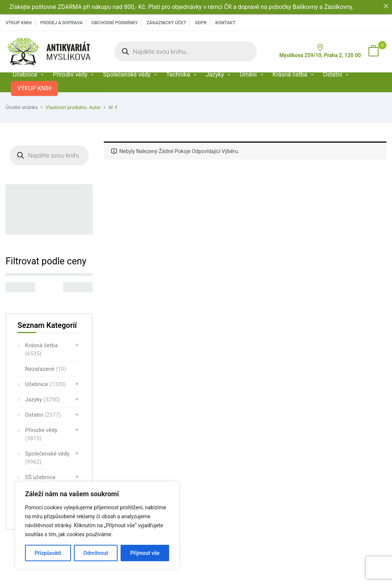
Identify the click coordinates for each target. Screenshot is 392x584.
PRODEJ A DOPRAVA (62, 23)
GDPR (201, 23)
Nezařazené (46, 369)
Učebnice (46, 384)
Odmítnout (96, 553)
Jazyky (42, 400)
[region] (97, 525)
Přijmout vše (145, 553)
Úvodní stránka (22, 107)
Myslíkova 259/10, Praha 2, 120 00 (320, 51)
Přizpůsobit (48, 553)
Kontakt (225, 23)
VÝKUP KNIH (19, 23)
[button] (373, 52)
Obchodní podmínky (115, 23)
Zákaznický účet (166, 23)
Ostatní (43, 415)
